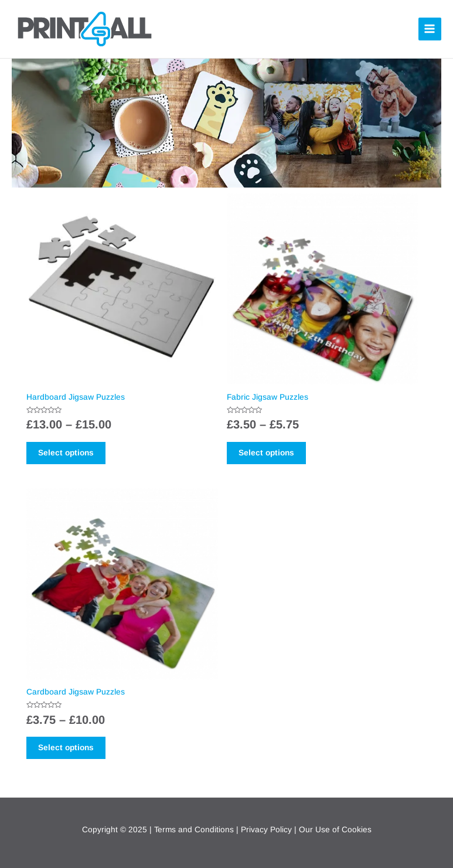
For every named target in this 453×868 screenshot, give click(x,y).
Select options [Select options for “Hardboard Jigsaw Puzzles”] (66, 453)
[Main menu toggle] (430, 29)
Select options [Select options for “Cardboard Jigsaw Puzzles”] (66, 748)
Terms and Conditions (194, 830)
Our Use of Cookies (335, 830)
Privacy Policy (266, 830)
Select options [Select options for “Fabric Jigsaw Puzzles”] (266, 453)
